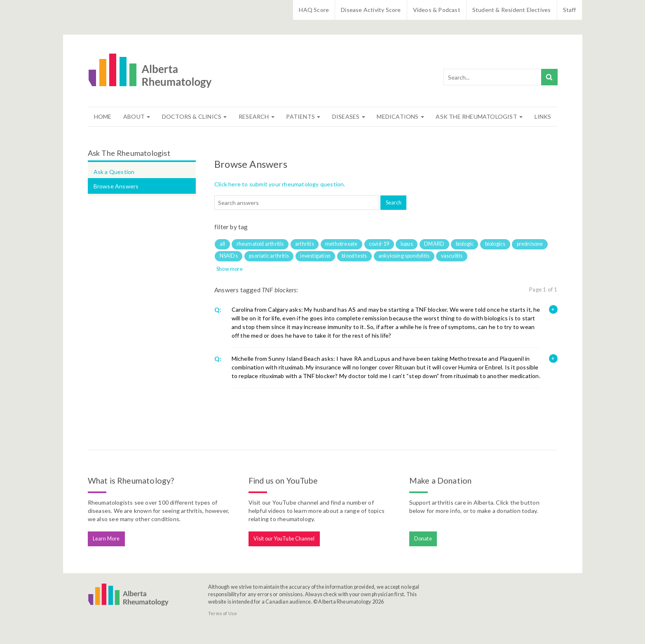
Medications (400, 116)
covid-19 (379, 244)
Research (257, 116)
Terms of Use (223, 613)
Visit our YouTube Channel (284, 539)
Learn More (106, 539)
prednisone (530, 244)
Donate (423, 539)
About (137, 116)
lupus (407, 244)
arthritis (305, 244)
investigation (315, 256)
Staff (570, 10)
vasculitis (452, 256)
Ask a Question (114, 172)
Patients (303, 116)
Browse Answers (116, 186)
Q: (218, 310)
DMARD (434, 244)
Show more (230, 269)
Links (543, 116)
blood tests (354, 256)
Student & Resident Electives (512, 10)
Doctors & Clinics (195, 116)
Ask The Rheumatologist (479, 116)
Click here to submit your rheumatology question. (280, 184)
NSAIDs (229, 256)
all (223, 244)
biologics (495, 244)
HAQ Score (314, 10)
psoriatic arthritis (269, 256)
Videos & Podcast (437, 10)
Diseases (349, 116)
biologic (465, 244)
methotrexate (341, 244)
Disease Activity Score (371, 10)
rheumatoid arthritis (260, 244)
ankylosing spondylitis (404, 256)
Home (103, 116)
